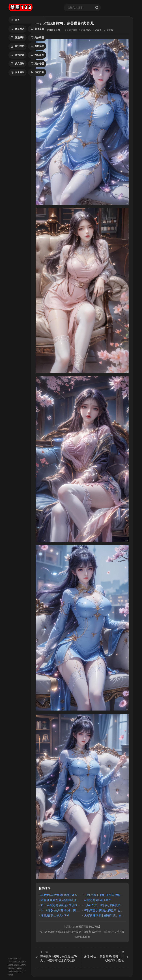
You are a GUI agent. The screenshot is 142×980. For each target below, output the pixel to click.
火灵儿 (98, 30)
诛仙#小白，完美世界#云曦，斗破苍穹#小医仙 (106, 956)
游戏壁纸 (18, 46)
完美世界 (86, 30)
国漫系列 (18, 38)
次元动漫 (18, 55)
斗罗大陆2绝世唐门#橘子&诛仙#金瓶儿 (65, 895)
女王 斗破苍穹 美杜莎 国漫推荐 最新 (64, 905)
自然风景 (37, 46)
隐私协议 (12, 968)
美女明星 (37, 38)
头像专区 (18, 72)
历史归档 (37, 72)
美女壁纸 (18, 64)
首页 (15, 20)
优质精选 (18, 29)
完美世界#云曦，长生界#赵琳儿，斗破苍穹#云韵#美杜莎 (59, 956)
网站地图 (12, 971)
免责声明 (20, 968)
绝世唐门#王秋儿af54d (55, 915)
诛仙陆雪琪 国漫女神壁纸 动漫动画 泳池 (110, 910)
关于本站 (20, 971)
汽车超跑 (37, 55)
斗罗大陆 (72, 30)
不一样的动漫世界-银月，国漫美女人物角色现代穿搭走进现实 (80, 910)
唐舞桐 (110, 30)
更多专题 (37, 64)
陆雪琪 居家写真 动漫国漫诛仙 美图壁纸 (66, 900)
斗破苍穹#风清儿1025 (98, 900)
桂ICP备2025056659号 (17, 965)
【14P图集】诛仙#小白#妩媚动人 (105, 905)
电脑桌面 (37, 29)
